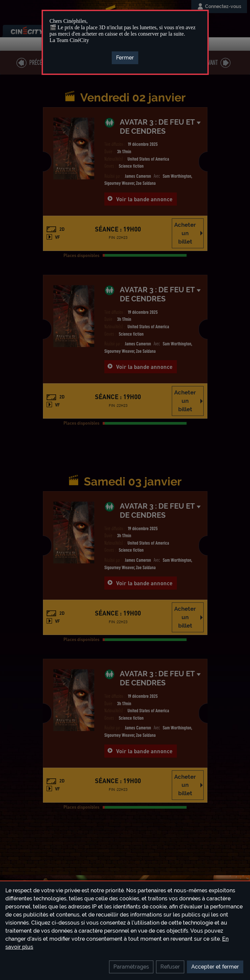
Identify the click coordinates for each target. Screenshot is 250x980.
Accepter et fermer (215, 967)
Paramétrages (131, 967)
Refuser (170, 967)
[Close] (125, 58)
